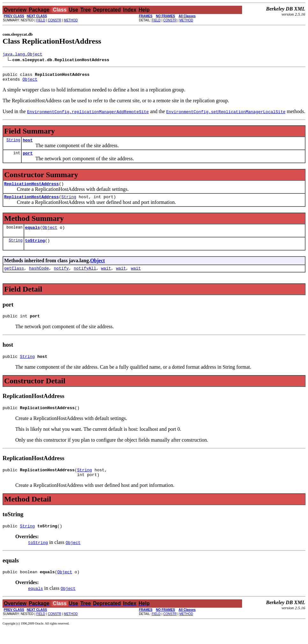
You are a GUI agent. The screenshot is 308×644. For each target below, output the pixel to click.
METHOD (71, 20)
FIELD (41, 20)
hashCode (39, 278)
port (28, 158)
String (13, 144)
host (28, 144)
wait (106, 278)
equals (33, 235)
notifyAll (85, 278)
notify (61, 278)
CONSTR (54, 20)
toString (35, 249)
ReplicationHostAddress (32, 189)
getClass (14, 278)
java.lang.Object (22, 55)
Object (30, 82)
